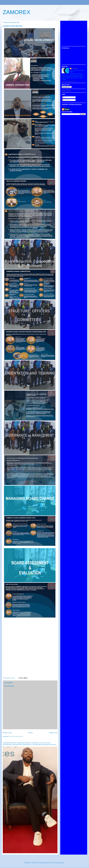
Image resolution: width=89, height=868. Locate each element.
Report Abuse (66, 91)
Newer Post (7, 733)
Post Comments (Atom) (16, 736)
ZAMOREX (17, 12)
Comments (66, 100)
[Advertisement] (74, 34)
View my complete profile (68, 81)
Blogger (62, 863)
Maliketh (51, 863)
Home (31, 733)
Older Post (53, 733)
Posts (65, 97)
